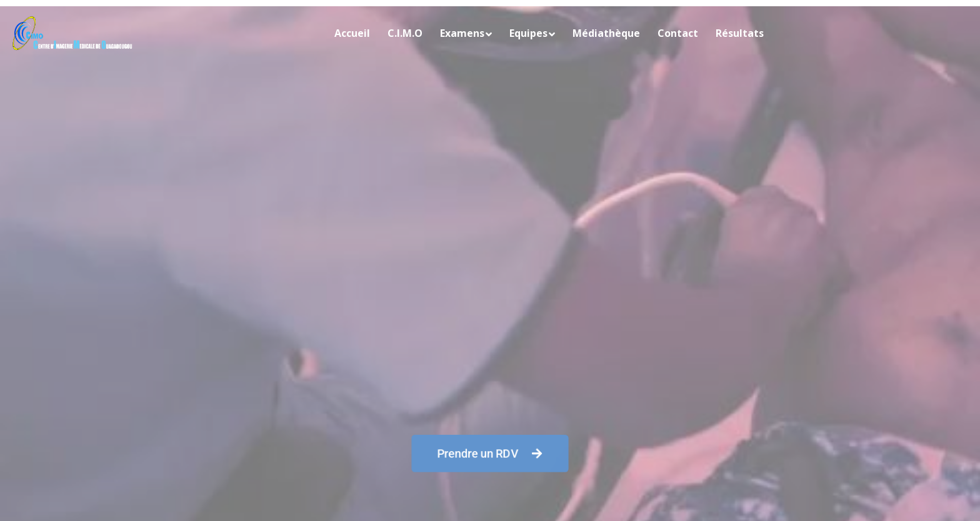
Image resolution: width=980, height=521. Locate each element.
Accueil (352, 33)
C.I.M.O (405, 33)
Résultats (740, 33)
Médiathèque (606, 33)
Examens (462, 33)
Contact (678, 33)
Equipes (528, 33)
